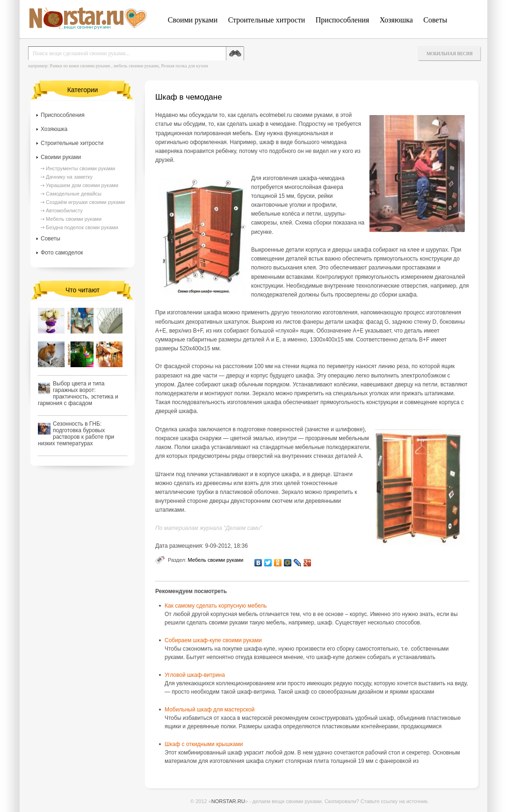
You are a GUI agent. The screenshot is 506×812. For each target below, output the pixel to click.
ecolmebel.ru (276, 115)
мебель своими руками (136, 66)
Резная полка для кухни (184, 66)
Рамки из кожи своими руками (80, 66)
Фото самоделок (62, 253)
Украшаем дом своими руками (82, 185)
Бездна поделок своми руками (82, 227)
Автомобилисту (64, 210)
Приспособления (343, 20)
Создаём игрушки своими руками (85, 202)
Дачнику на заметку (69, 177)
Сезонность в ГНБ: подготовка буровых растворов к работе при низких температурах (76, 434)
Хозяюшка (396, 20)
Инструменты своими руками (80, 168)
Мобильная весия (450, 54)
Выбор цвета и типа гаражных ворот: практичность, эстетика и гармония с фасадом (78, 393)
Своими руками (193, 20)
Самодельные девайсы (74, 194)
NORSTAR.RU (228, 801)
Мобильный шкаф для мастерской (210, 710)
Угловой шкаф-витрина (195, 675)
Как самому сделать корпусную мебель (216, 606)
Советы (435, 20)
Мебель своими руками (215, 560)
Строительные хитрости (267, 20)
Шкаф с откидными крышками (204, 744)
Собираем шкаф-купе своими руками (213, 640)
